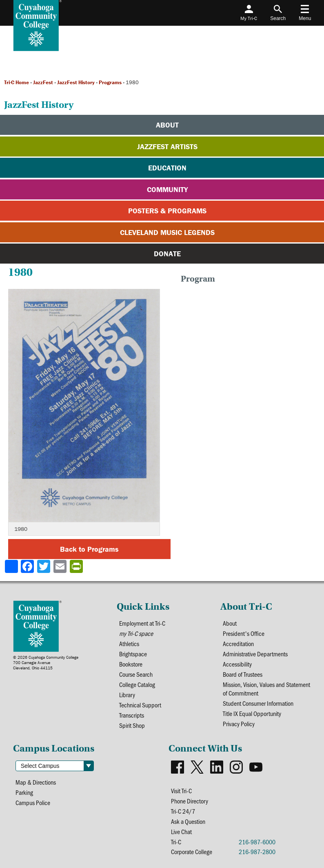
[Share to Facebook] (28, 566)
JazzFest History (76, 82)
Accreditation (238, 643)
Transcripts (132, 715)
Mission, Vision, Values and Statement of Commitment (266, 689)
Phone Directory (190, 801)
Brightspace (133, 654)
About (230, 623)
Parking (24, 792)
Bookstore (131, 664)
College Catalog (137, 684)
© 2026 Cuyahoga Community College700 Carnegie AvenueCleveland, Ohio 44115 (46, 663)
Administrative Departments (255, 654)
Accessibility (237, 664)
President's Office (244, 633)
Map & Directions (36, 782)
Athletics (129, 643)
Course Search (136, 674)
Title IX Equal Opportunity (252, 713)
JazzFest (43, 82)
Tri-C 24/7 (183, 811)
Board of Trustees (243, 674)
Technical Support (140, 705)
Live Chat (181, 831)
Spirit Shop (132, 725)
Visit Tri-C (181, 791)
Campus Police (33, 802)
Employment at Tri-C (142, 623)
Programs (110, 82)
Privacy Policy (239, 724)
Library (127, 695)
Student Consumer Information (258, 703)
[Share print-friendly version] (77, 566)
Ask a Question (188, 821)
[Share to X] (44, 566)
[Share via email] (61, 566)
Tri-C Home (17, 82)
